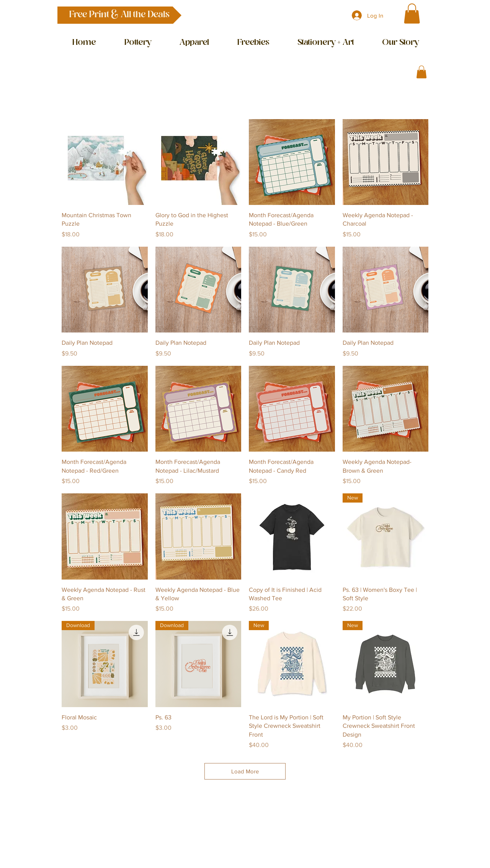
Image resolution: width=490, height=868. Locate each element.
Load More (245, 771)
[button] (119, 15)
